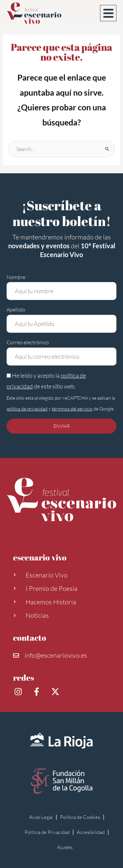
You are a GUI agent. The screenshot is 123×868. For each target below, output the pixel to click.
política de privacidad (27, 409)
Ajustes (65, 847)
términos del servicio (72, 409)
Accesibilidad (91, 832)
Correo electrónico (28, 342)
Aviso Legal (41, 817)
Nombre (16, 277)
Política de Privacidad (47, 832)
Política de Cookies (80, 817)
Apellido (16, 310)
